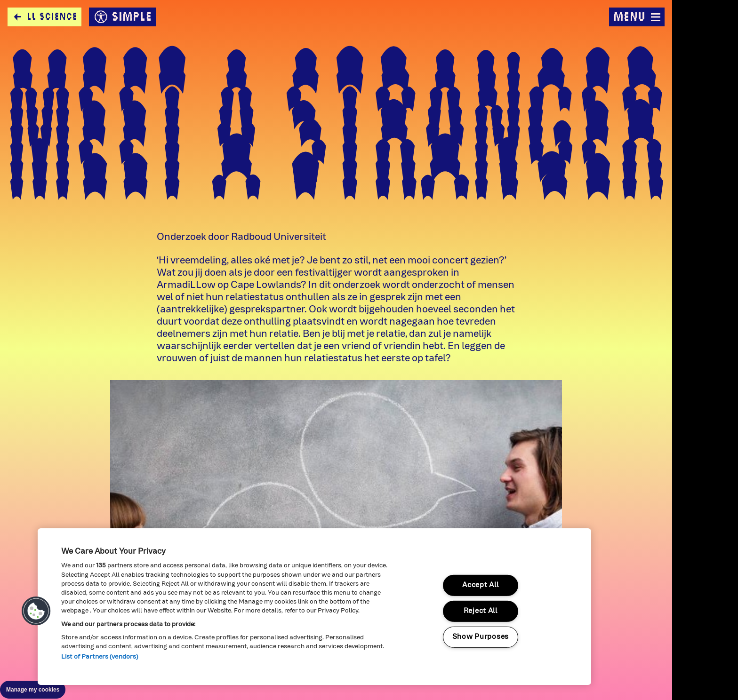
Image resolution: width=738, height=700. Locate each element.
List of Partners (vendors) (100, 657)
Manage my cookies (33, 690)
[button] (36, 611)
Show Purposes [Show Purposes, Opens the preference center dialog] (481, 637)
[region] (314, 607)
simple (122, 17)
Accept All (480, 585)
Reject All (481, 611)
